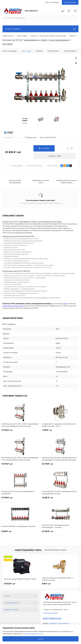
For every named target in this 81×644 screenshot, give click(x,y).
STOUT (58, 343)
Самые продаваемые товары (28, 550)
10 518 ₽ (20, 465)
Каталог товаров (40, 29)
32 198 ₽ (61, 465)
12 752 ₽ (20, 432)
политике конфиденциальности (32, 634)
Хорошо (40, 639)
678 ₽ (46, 584)
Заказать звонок (70, 2)
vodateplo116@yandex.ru (59, 623)
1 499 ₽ (61, 432)
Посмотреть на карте (50, 613)
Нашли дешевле (16, 166)
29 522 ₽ (10, 584)
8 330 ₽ (20, 533)
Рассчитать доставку (34, 166)
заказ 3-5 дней (51, 166)
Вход (47, 2)
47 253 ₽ (61, 533)
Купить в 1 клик (55, 156)
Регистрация (55, 2)
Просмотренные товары (55, 550)
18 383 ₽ (61, 499)
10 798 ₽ (20, 499)
